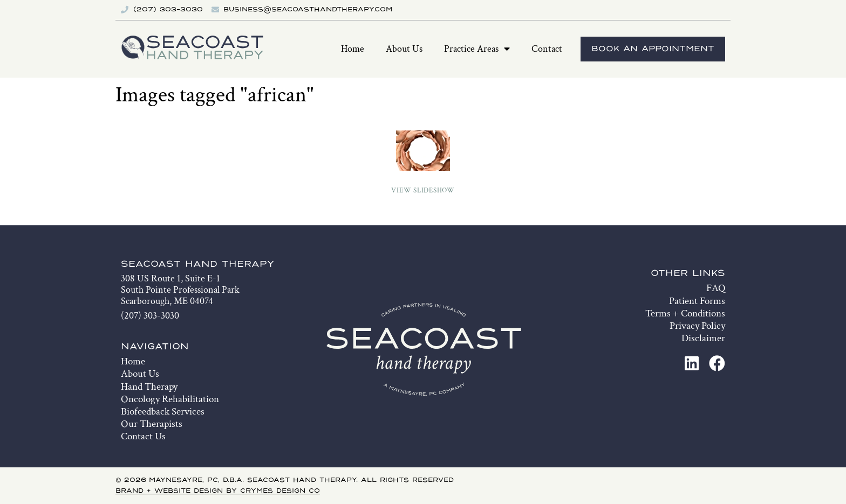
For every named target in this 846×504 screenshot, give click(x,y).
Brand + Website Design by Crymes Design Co (218, 491)
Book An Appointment (653, 49)
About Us (404, 49)
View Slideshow (423, 191)
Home (353, 49)
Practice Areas (477, 49)
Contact (547, 49)
